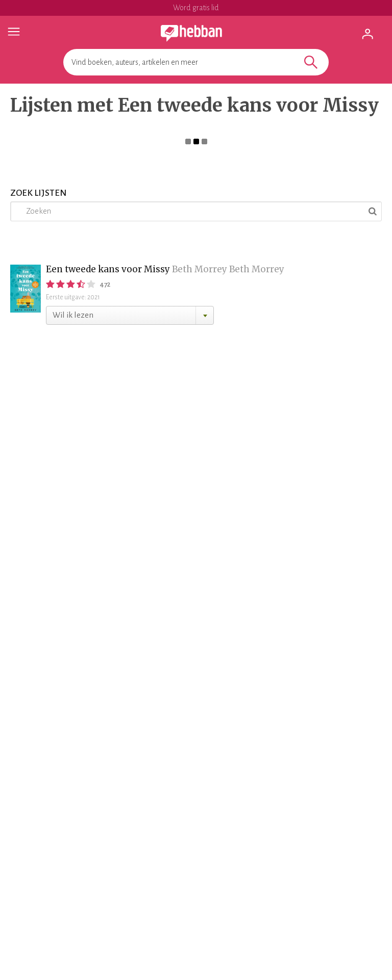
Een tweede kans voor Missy (108, 269)
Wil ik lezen (73, 315)
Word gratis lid (196, 8)
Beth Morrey (200, 269)
